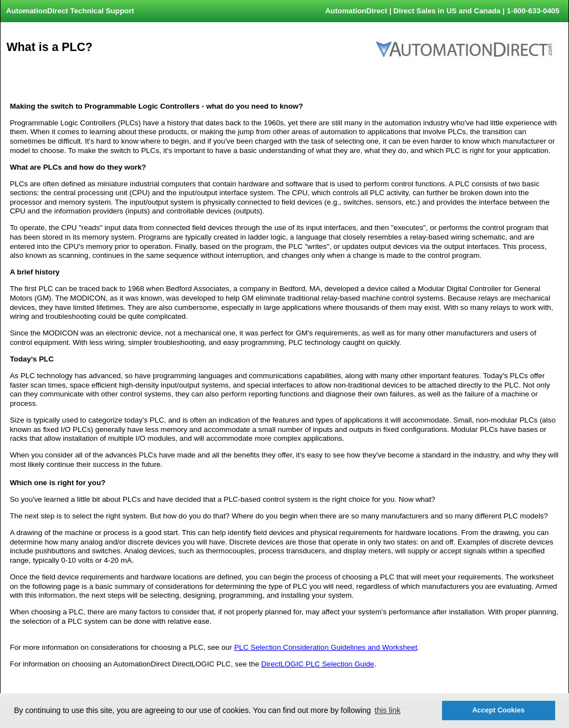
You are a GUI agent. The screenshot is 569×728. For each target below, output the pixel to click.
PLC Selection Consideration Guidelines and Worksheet (326, 647)
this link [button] (388, 710)
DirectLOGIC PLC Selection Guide (318, 664)
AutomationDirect (356, 11)
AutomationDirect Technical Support (70, 11)
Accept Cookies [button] (498, 710)
